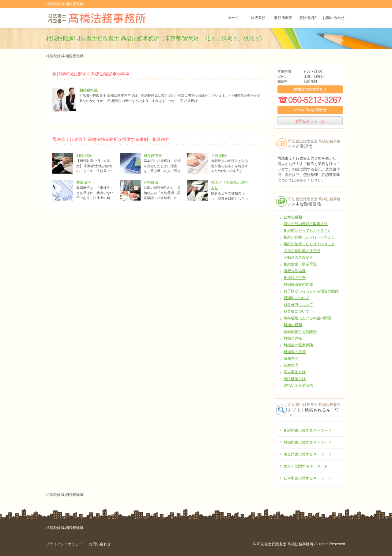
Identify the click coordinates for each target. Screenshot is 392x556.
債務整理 (291, 359)
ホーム (233, 18)
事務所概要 (283, 18)
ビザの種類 (293, 217)
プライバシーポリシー (64, 544)
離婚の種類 (293, 325)
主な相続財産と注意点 (302, 251)
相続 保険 (84, 156)
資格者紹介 (308, 18)
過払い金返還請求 (298, 385)
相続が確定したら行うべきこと (309, 244)
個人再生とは (295, 372)
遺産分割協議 (295, 271)
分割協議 (151, 182)
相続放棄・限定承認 (300, 264)
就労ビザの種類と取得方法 (306, 224)
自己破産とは (295, 379)
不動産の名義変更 (298, 257)
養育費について (296, 311)
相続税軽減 (89, 90)
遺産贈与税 (153, 156)
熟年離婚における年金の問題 (307, 318)
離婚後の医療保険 (298, 345)
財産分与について (298, 305)
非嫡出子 (84, 182)
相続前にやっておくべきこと (307, 231)
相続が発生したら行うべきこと (309, 237)
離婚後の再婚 (295, 352)
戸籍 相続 (219, 156)
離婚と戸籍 (293, 338)
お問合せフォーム (310, 121)
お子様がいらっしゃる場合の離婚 (311, 291)
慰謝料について (296, 298)
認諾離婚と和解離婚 (300, 332)
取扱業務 (258, 18)
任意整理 (291, 365)
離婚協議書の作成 (298, 284)
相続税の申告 (295, 278)
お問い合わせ (334, 18)
